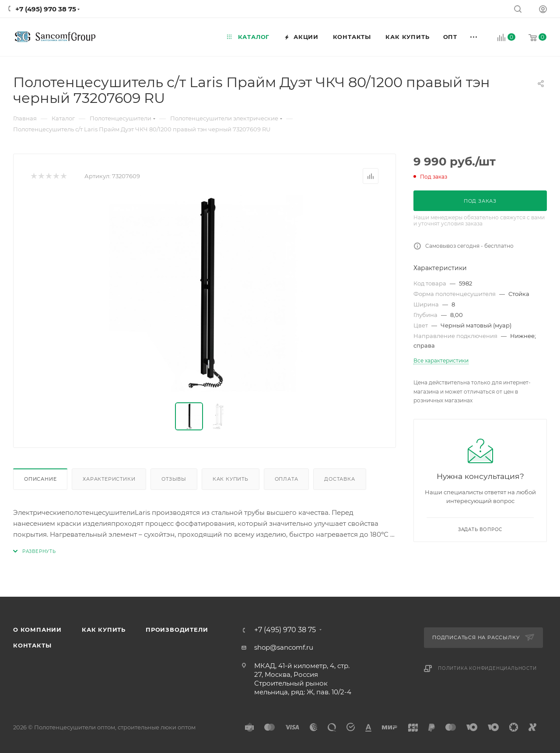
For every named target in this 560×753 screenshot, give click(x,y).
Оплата (287, 479)
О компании (37, 630)
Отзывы (174, 479)
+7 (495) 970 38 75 (46, 9)
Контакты (32, 645)
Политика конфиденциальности (487, 668)
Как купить (231, 479)
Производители (177, 630)
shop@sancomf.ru (284, 647)
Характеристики (109, 479)
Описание (40, 479)
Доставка (339, 479)
